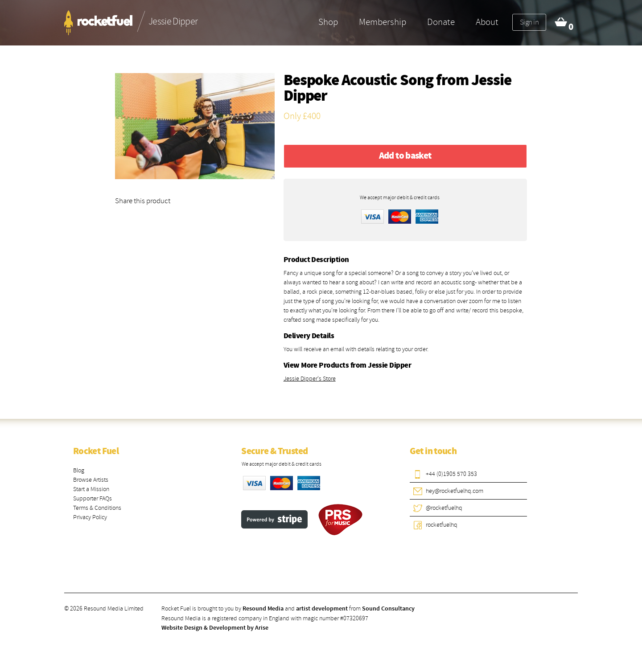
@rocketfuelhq (444, 508)
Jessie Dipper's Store (310, 379)
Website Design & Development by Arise (215, 628)
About (487, 22)
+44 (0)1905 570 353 (451, 474)
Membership (383, 22)
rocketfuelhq (442, 525)
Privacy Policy (90, 517)
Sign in (529, 22)
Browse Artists (91, 480)
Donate (441, 22)
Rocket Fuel (96, 451)
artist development (322, 609)
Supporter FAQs (93, 498)
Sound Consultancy (388, 609)
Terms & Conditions (97, 508)
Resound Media (263, 609)
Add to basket (405, 156)
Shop (328, 22)
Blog (79, 470)
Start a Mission (91, 489)
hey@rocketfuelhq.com (455, 491)
